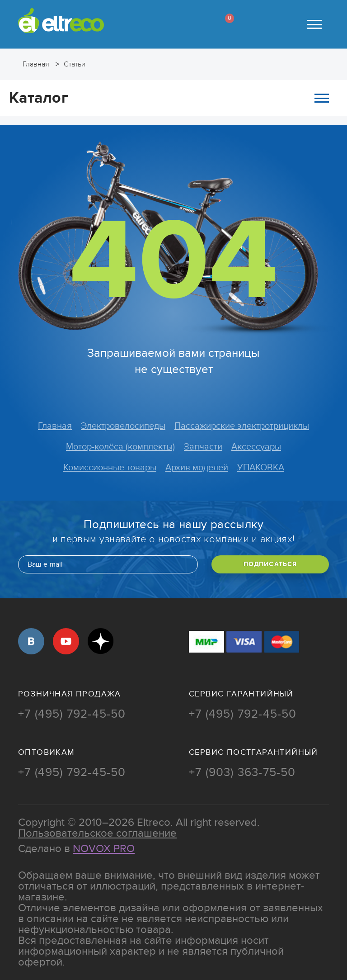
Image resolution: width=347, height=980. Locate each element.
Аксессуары (256, 447)
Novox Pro (104, 849)
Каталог (169, 98)
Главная (55, 426)
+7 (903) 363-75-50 (242, 772)
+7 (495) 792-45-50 (72, 714)
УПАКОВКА (261, 468)
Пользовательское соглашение (97, 833)
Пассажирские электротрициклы (242, 426)
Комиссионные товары (110, 468)
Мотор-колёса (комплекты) (120, 447)
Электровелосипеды (123, 426)
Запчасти (203, 447)
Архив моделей (197, 468)
